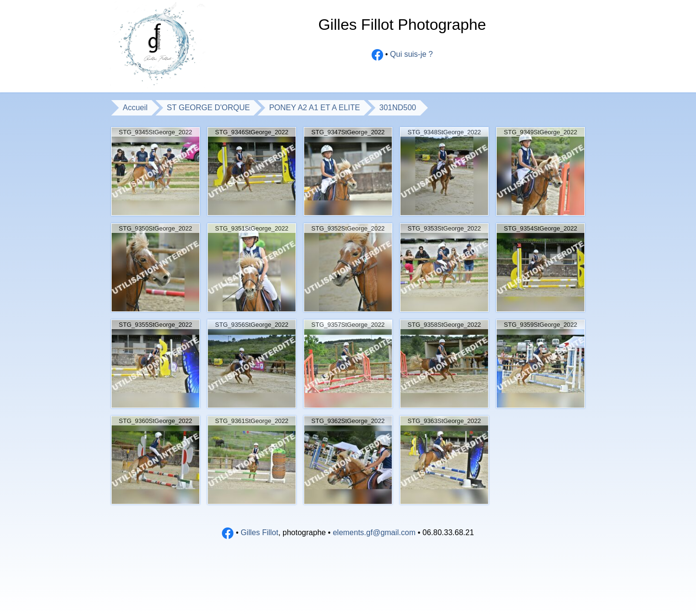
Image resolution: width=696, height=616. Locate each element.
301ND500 (398, 108)
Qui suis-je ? (411, 55)
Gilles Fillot (259, 533)
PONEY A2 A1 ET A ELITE (315, 108)
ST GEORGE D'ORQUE (209, 108)
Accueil (135, 108)
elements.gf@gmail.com (374, 533)
